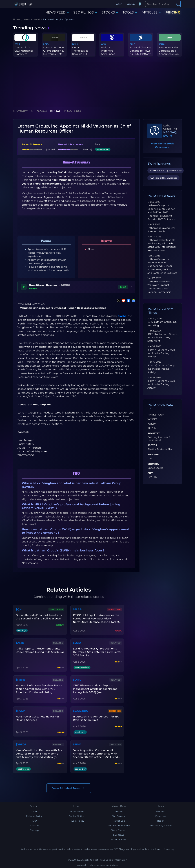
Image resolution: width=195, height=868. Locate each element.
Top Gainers (119, 816)
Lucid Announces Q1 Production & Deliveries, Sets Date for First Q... (54, 52)
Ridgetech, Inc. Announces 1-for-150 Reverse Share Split (96, 718)
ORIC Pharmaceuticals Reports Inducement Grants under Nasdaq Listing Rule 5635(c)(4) (95, 689)
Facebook (161, 816)
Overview (20, 111)
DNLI (75, 44)
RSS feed (161, 811)
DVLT (17, 44)
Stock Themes (119, 830)
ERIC (132, 44)
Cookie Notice (77, 816)
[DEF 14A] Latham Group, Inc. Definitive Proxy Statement (162, 338)
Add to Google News (161, 825)
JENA (162, 44)
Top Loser (114, 609)
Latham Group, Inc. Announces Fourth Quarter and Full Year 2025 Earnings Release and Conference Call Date (162, 266)
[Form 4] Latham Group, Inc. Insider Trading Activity (161, 353)
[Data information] (150, 409)
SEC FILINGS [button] (85, 12)
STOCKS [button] (110, 12)
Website (153, 455)
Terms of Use (76, 811)
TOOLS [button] (130, 12)
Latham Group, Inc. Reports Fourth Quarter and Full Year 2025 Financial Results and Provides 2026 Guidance (161, 212)
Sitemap (34, 830)
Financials (39, 111)
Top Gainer (56, 609)
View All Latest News (69, 788)
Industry (154, 433)
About (34, 811)
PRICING (173, 12)
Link (150, 459)
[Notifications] (140, 4)
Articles (119, 811)
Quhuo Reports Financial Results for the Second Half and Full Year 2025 (39, 617)
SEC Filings (72, 111)
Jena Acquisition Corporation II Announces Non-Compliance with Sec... (169, 54)
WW (103, 44)
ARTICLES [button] (151, 12)
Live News (119, 835)
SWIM (122, 316)
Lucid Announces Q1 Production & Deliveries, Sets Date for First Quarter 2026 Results (97, 652)
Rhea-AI (34, 825)
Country (153, 464)
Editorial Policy (34, 816)
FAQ (34, 821)
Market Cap (155, 415)
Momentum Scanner (119, 825)
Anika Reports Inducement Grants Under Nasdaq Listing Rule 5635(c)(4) (40, 650)
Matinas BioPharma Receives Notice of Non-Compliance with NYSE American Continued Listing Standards (39, 689)
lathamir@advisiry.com (32, 451)
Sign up (130, 4)
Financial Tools (119, 839)
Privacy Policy (77, 821)
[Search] (163, 4)
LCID (46, 44)
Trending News (32, 28)
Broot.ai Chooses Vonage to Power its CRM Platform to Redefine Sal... (141, 52)
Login (118, 4)
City (150, 473)
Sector (152, 445)
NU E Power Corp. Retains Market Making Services (37, 718)
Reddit (161, 821)
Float (151, 424)
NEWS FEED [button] (57, 12)
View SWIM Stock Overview (162, 146)
